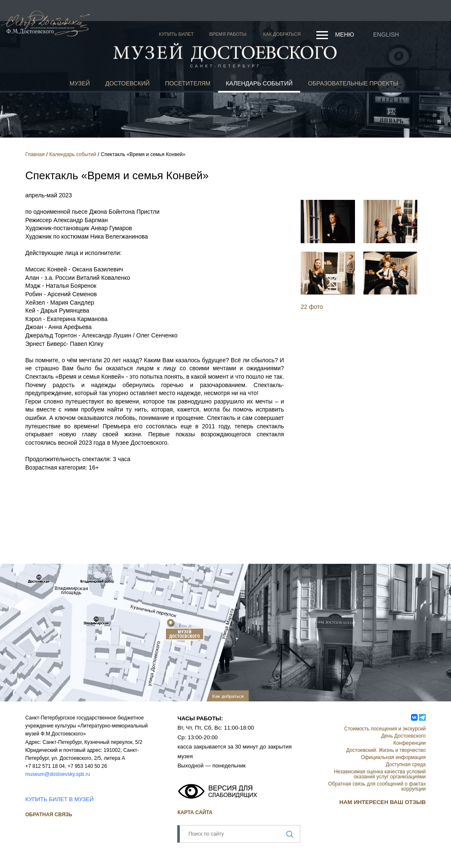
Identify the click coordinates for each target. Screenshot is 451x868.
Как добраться (282, 34)
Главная (35, 154)
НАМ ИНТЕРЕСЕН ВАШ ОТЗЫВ (383, 802)
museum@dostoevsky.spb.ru (58, 774)
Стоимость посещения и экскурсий (385, 729)
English (386, 35)
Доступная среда (406, 764)
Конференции (410, 743)
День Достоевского (403, 736)
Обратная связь (49, 815)
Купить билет (176, 34)
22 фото (312, 307)
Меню (345, 35)
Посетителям (188, 83)
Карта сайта (195, 812)
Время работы (228, 34)
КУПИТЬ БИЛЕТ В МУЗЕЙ (59, 799)
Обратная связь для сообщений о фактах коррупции (377, 786)
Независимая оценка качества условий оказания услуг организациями (380, 774)
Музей (80, 83)
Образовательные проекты (353, 83)
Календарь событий (259, 83)
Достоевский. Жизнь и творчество (386, 750)
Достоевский (127, 83)
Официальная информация (393, 757)
